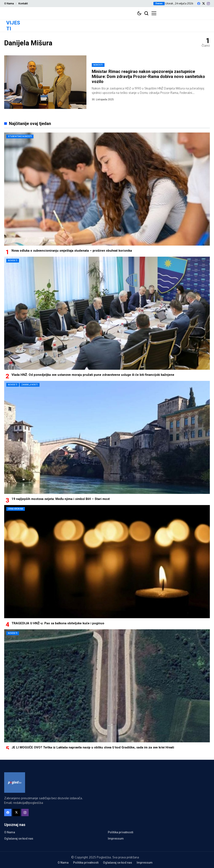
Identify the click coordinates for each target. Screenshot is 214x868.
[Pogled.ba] (15, 783)
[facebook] (199, 4)
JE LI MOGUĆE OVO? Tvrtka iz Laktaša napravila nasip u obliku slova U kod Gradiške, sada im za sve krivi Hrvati (93, 747)
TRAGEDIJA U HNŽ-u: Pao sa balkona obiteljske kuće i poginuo (58, 623)
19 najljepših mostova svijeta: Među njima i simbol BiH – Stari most (61, 499)
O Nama (9, 3)
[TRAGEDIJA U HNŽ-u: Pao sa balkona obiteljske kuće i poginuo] (107, 561)
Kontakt (23, 3)
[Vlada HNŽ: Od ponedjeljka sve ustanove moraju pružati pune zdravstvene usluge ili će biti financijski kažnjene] (107, 313)
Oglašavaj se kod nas (19, 839)
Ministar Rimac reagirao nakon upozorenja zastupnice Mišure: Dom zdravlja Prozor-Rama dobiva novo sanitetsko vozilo (148, 76)
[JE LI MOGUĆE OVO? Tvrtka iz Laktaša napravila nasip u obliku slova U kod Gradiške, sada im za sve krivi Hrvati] (107, 686)
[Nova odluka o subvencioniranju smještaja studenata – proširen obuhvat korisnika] (107, 189)
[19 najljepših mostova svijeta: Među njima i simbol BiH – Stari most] (107, 437)
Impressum (116, 839)
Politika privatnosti (121, 832)
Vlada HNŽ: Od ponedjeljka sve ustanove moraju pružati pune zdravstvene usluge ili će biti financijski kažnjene (93, 375)
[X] (204, 3)
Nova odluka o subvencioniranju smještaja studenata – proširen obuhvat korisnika (72, 251)
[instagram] (208, 4)
